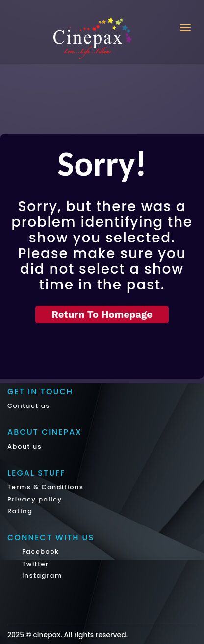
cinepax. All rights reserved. (80, 635)
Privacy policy (35, 499)
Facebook (39, 552)
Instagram (41, 576)
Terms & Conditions (45, 487)
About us (25, 446)
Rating (20, 511)
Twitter (34, 564)
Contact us (29, 406)
